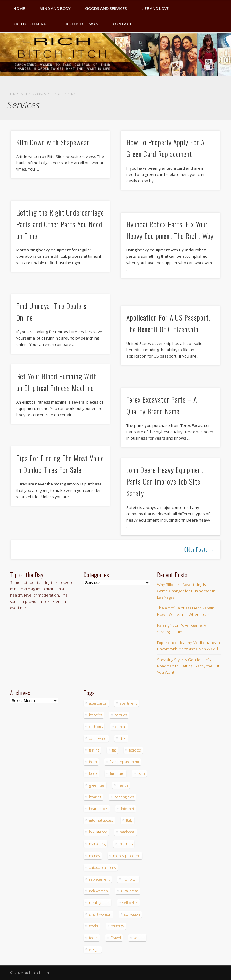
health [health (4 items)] (123, 785)
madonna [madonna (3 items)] (127, 832)
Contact (122, 24)
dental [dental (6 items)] (121, 727)
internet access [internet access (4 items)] (101, 820)
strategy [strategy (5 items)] (118, 926)
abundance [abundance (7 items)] (98, 703)
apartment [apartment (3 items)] (128, 703)
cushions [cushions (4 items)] (96, 727)
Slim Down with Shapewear (53, 142)
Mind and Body (55, 8)
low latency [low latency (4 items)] (98, 832)
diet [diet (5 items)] (123, 738)
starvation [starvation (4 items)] (132, 914)
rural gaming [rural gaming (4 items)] (99, 903)
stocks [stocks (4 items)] (94, 926)
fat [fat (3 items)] (114, 750)
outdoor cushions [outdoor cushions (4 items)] (102, 868)
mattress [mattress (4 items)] (126, 844)
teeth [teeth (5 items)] (93, 938)
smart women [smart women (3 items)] (100, 914)
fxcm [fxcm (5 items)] (141, 774)
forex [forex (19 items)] (93, 774)
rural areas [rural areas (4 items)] (130, 891)
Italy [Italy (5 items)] (129, 820)
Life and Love (155, 8)
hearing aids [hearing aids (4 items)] (124, 797)
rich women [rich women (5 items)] (99, 891)
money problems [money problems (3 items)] (127, 856)
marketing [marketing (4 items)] (97, 844)
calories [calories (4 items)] (121, 715)
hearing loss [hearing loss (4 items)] (99, 809)
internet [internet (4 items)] (128, 809)
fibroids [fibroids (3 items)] (135, 750)
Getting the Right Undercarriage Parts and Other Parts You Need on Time (60, 224)
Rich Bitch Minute (32, 24)
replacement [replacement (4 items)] (99, 879)
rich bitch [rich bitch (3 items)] (130, 879)
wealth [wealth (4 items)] (139, 938)
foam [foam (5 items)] (93, 762)
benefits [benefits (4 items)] (95, 715)
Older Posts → (199, 549)
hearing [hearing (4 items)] (95, 797)
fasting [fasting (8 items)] (94, 750)
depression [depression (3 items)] (98, 738)
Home (19, 8)
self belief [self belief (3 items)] (130, 903)
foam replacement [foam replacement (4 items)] (125, 762)
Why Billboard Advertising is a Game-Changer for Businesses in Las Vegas (186, 591)
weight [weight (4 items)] (94, 950)
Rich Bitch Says (82, 24)
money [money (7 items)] (95, 856)
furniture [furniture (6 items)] (117, 774)
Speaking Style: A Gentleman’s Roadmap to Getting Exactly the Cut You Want (188, 666)
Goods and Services (106, 8)
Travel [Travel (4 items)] (116, 938)
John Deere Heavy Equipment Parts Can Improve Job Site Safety (165, 481)
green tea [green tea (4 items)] (97, 785)
